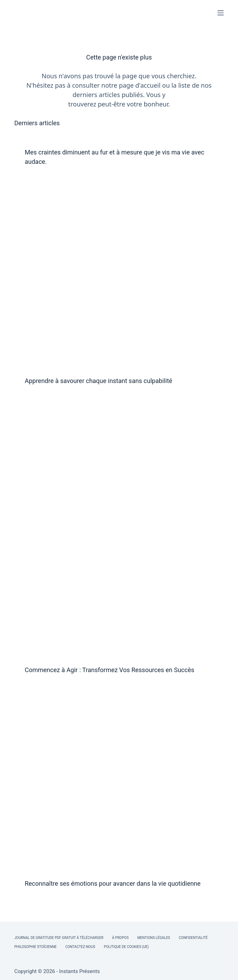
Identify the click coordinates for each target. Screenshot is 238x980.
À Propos (120, 938)
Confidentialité (193, 938)
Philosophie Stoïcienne (35, 947)
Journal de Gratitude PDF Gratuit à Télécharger (59, 938)
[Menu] (221, 13)
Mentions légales (154, 938)
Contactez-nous (80, 947)
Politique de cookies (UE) (126, 947)
